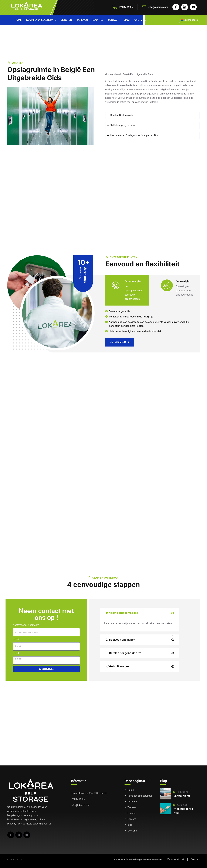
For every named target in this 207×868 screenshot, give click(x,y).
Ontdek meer (120, 342)
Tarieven (82, 20)
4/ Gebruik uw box (118, 666)
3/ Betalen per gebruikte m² (124, 653)
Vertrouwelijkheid (176, 859)
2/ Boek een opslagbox (120, 640)
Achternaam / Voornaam (26, 625)
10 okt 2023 (181, 792)
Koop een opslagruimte (41, 20)
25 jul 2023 (180, 805)
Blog (127, 20)
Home (18, 20)
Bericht (17, 653)
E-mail (16, 639)
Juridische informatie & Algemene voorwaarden (137, 859)
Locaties (98, 20)
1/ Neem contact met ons (122, 613)
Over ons (140, 20)
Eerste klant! (182, 796)
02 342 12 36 (78, 799)
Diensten (66, 20)
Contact (113, 20)
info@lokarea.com (158, 7)
